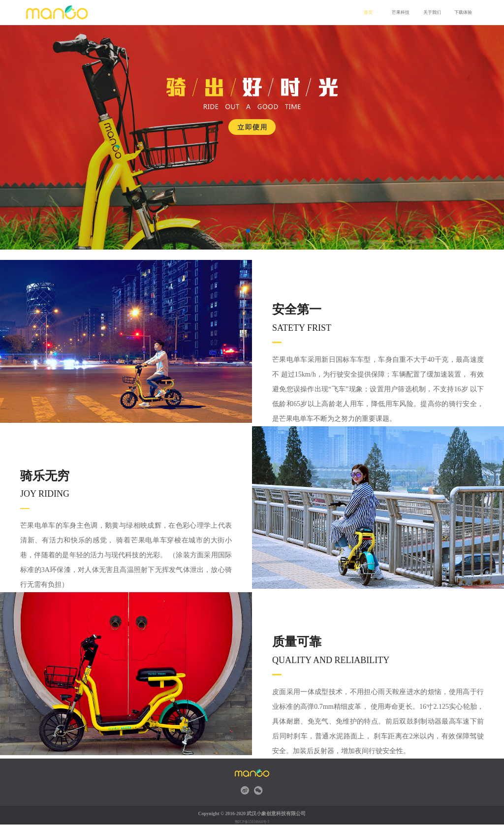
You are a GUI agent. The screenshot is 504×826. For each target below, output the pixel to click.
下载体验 (462, 12)
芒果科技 (400, 12)
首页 (368, 12)
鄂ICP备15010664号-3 (252, 822)
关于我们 (431, 12)
